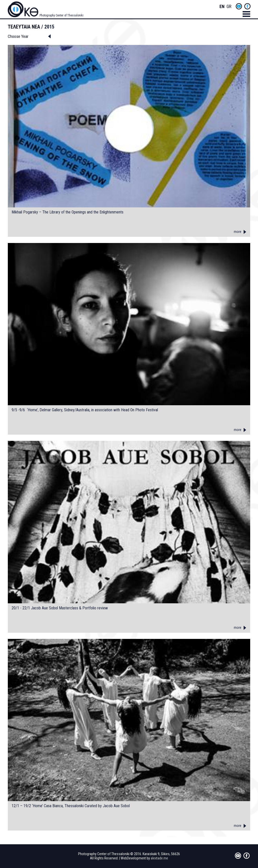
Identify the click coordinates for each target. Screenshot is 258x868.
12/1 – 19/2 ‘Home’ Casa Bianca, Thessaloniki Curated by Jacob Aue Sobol (71, 806)
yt (239, 6)
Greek (229, 7)
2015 (49, 27)
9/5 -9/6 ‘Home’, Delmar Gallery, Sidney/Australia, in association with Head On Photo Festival (85, 410)
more (238, 232)
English (222, 7)
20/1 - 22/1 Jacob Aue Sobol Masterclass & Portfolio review (60, 608)
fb (247, 6)
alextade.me (159, 858)
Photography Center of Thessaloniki (61, 15)
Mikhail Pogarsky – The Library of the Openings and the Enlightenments (68, 212)
